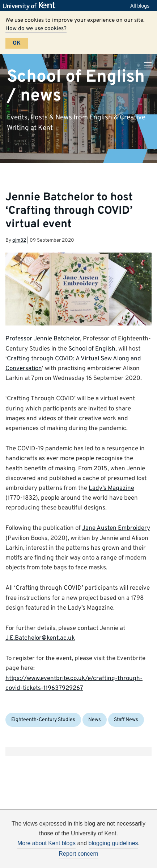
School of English (92, 349)
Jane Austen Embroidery (116, 528)
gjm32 (19, 240)
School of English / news (76, 86)
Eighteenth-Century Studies (43, 720)
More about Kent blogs (46, 843)
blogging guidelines (113, 843)
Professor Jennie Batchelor (43, 339)
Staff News (126, 720)
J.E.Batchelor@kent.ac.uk (40, 638)
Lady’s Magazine (111, 488)
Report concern (78, 854)
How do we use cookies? (36, 29)
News (95, 720)
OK (17, 43)
